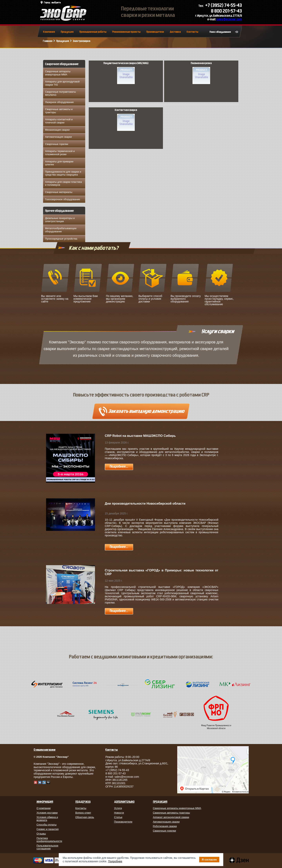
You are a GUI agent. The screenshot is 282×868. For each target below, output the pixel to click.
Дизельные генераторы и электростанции (60, 220)
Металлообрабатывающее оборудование (61, 230)
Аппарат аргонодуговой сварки (171, 817)
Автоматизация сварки (58, 137)
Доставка (175, 32)
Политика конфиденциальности (49, 840)
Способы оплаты (47, 825)
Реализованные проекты (126, 32)
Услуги (118, 808)
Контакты (192, 32)
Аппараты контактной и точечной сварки (59, 121)
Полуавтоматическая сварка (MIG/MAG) (126, 73)
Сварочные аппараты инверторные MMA (58, 73)
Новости (119, 813)
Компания (49, 32)
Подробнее (115, 861)
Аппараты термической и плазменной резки (60, 153)
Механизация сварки (57, 130)
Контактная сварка (126, 120)
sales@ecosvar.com (229, 19)
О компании (44, 808)
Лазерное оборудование (59, 102)
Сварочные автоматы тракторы (171, 813)
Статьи (118, 817)
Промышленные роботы (93, 32)
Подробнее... (119, 467)
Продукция (67, 32)
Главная (48, 41)
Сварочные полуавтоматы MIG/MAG (61, 93)
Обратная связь (85, 817)
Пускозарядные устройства (61, 239)
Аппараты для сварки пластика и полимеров (63, 183)
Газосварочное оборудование (63, 199)
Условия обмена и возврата (47, 819)
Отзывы (41, 834)
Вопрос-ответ (83, 813)
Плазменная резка (201, 73)
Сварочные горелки (57, 144)
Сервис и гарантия (48, 829)
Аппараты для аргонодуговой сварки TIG (62, 83)
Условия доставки (47, 813)
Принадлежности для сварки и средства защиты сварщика (63, 173)
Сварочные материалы (59, 192)
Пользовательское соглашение (47, 847)
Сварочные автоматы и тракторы (59, 111)
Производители (155, 32)
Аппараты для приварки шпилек (59, 163)
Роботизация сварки (165, 826)
